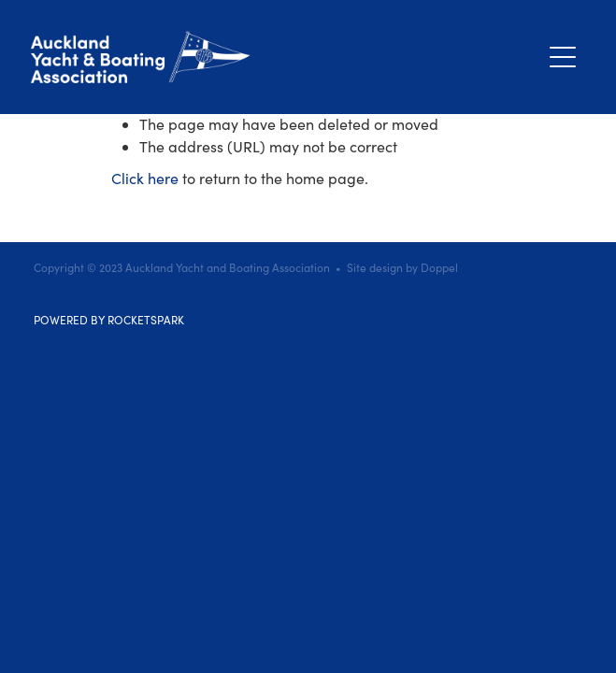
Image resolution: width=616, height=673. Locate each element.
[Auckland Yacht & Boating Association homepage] (286, 57)
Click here (145, 178)
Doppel (439, 267)
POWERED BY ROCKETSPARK (109, 320)
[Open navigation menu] (563, 57)
